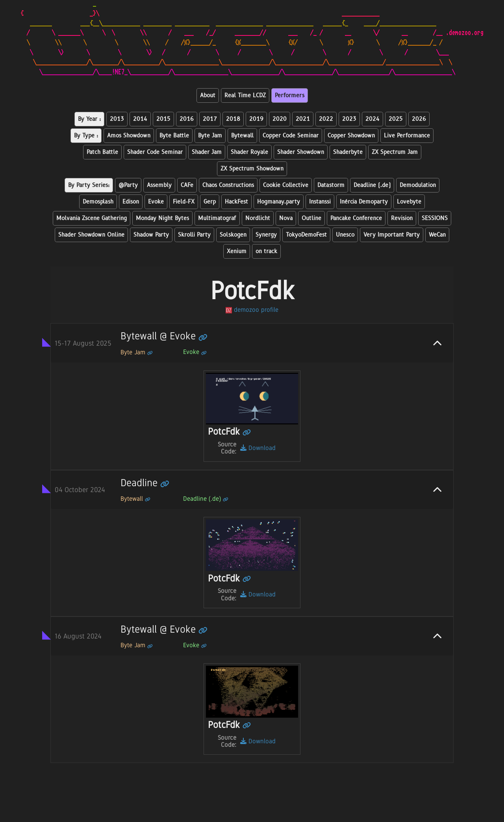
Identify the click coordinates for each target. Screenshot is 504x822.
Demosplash (98, 202)
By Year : (89, 119)
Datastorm (331, 185)
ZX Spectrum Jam (395, 152)
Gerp (210, 202)
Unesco (345, 235)
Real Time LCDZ (245, 95)
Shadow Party (151, 235)
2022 (326, 119)
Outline (311, 218)
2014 (140, 119)
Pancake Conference (356, 218)
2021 (303, 119)
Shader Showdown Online (91, 235)
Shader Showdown (301, 152)
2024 (372, 119)
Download (258, 448)
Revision (402, 218)
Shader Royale (249, 152)
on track (266, 251)
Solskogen (233, 235)
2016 (187, 119)
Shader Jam (207, 152)
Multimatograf (217, 218)
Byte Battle (174, 136)
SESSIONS (435, 218)
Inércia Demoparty (364, 202)
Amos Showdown (129, 136)
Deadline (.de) (372, 185)
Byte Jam (210, 136)
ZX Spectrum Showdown (252, 169)
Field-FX (184, 202)
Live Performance (407, 136)
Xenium (237, 251)
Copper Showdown (351, 136)
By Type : (86, 136)
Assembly (159, 185)
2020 (280, 119)
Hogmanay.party (279, 202)
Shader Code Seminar (155, 152)
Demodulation (418, 185)
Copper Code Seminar (291, 136)
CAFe (187, 185)
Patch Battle (102, 152)
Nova (286, 218)
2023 (349, 119)
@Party (128, 185)
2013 (117, 119)
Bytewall (242, 136)
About (208, 95)
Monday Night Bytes (162, 218)
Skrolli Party (194, 235)
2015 (163, 119)
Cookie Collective (286, 185)
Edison (131, 202)
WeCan (437, 235)
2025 (396, 119)
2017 (210, 119)
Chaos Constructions (228, 185)
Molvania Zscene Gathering (92, 218)
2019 (256, 119)
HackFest (236, 202)
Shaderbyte (348, 152)
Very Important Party (392, 235)
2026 (419, 119)
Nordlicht (258, 218)
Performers (290, 95)
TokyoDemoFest (306, 235)
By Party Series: (89, 185)
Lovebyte (409, 202)
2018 (233, 119)
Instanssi (320, 202)
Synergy (266, 235)
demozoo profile (252, 310)
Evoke (156, 202)
